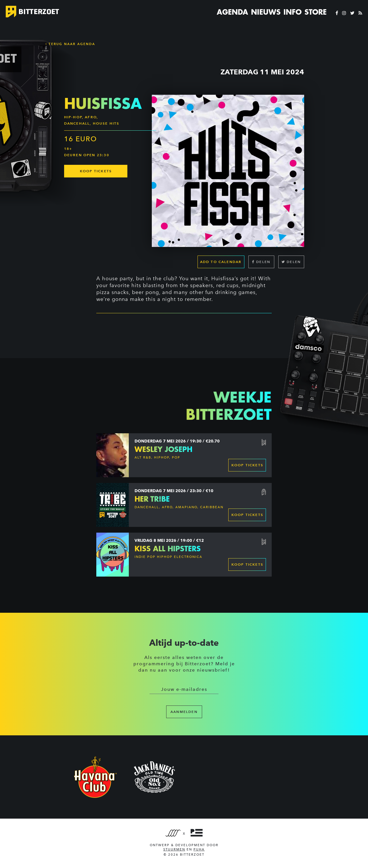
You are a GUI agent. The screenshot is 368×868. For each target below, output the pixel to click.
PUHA (199, 849)
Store (316, 12)
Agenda (232, 12)
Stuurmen (174, 849)
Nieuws (266, 12)
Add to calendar (221, 262)
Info (293, 12)
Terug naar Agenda (70, 44)
